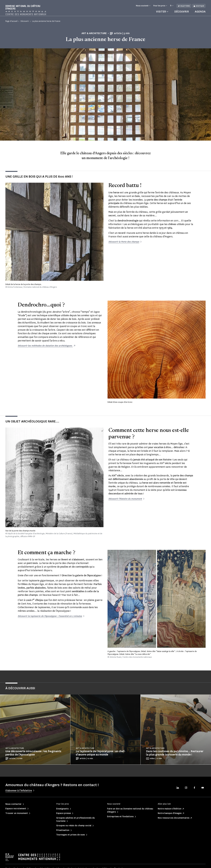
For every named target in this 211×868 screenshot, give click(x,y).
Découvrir (182, 14)
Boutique (199, 6)
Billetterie (184, 6)
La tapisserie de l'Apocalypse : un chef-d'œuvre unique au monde (101, 756)
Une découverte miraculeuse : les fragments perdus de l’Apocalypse (33, 756)
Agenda (200, 14)
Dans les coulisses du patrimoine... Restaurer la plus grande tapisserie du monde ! (175, 756)
